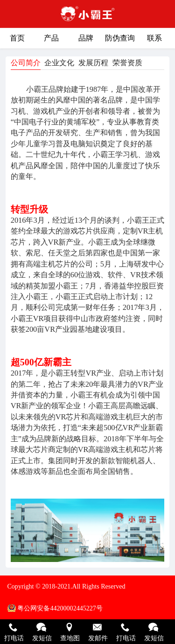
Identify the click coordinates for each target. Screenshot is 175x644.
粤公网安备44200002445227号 (60, 608)
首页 (17, 38)
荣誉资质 (127, 63)
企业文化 (59, 63)
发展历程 (93, 63)
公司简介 (26, 63)
